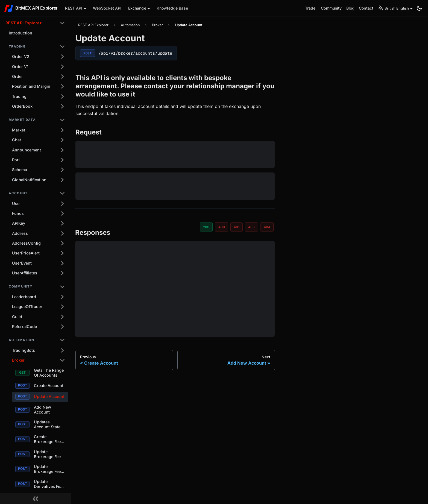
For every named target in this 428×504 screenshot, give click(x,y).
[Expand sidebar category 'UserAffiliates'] (62, 273)
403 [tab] (251, 227)
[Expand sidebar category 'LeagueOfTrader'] (62, 307)
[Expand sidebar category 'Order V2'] (62, 57)
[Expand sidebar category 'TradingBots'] (62, 350)
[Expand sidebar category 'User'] (62, 203)
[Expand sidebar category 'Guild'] (62, 317)
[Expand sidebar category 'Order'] (62, 77)
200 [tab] (206, 227)
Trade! (311, 8)
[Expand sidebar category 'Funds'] (62, 213)
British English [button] (393, 8)
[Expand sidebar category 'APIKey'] (62, 223)
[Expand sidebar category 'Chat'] (62, 140)
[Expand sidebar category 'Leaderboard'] (62, 297)
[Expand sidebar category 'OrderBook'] (62, 106)
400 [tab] (222, 227)
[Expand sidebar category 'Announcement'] (62, 150)
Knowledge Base (172, 8)
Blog (351, 8)
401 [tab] (237, 227)
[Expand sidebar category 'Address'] (62, 233)
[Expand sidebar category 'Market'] (62, 130)
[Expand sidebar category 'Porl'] (62, 160)
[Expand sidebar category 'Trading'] (62, 96)
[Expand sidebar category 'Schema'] (62, 170)
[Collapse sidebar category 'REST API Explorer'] (62, 23)
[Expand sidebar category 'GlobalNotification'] (62, 180)
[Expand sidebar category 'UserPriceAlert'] (62, 253)
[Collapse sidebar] (36, 499)
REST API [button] (74, 8)
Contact (366, 8)
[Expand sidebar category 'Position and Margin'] (62, 86)
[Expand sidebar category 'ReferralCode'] (62, 327)
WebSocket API (107, 8)
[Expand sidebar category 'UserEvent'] (62, 263)
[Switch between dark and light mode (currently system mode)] (419, 8)
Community (331, 8)
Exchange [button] (137, 8)
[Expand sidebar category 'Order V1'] (62, 67)
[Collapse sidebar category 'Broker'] (62, 360)
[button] (37, 46)
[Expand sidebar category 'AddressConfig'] (62, 243)
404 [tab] (267, 227)
